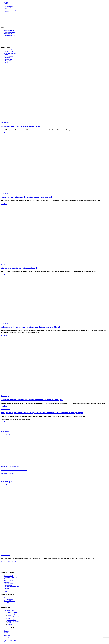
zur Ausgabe (4, 561)
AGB (6, 642)
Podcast (6, 2)
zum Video (4, 473)
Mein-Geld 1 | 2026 (5, 555)
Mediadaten (7, 8)
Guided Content (8, 599)
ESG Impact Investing (10, 604)
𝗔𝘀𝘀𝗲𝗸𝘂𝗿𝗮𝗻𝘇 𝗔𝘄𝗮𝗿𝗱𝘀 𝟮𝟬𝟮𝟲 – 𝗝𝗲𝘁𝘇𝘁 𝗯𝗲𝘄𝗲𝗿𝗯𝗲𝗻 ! (14, 470)
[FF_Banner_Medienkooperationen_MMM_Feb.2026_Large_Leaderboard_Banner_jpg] (42, 569)
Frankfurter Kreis (9, 611)
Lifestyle (7, 588)
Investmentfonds (9, 52)
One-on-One (4, 467)
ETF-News (7, 602)
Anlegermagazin (9, 598)
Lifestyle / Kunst (9, 61)
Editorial (6, 591)
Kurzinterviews (12, 620)
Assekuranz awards (14, 467)
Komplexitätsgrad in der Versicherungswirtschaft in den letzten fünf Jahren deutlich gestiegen (42, 413)
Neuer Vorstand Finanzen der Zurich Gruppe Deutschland (26, 197)
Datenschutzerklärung (10, 10)
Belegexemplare (9, 7)
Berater (6, 55)
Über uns (7, 4)
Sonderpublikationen (10, 601)
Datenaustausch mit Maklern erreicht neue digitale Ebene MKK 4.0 (30, 327)
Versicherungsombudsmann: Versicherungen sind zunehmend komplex (32, 400)
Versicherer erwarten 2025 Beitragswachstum (21, 126)
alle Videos (11, 473)
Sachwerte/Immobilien (14, 617)
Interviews (7, 590)
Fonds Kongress (12, 624)
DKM (9, 623)
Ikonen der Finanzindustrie (11, 587)
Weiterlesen (4, 133)
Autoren (6, 637)
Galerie (6, 62)
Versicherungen (8, 56)
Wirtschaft (7, 58)
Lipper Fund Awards (13, 621)
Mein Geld (10, 32)
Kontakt (6, 633)
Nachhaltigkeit (8, 59)
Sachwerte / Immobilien (11, 53)
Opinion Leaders (9, 50)
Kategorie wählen (5, 47)
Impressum (7, 11)
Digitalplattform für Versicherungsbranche (19, 268)
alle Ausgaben (12, 561)
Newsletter (7, 5)
